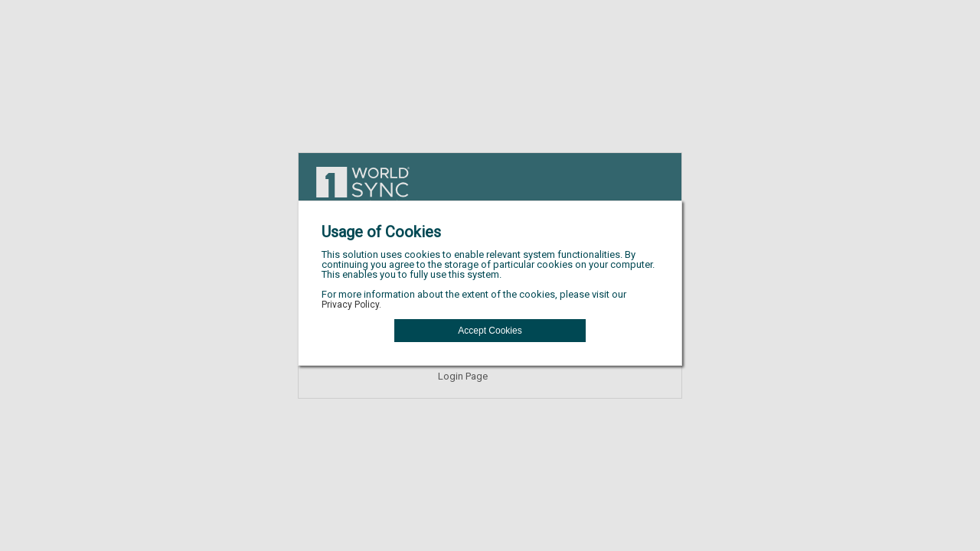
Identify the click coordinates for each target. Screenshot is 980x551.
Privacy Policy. (351, 305)
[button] (490, 331)
